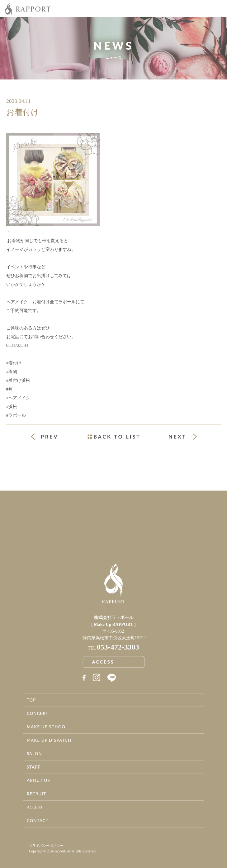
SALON (34, 754)
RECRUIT (36, 794)
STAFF (34, 767)
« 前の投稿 (50, 437)
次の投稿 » (183, 437)
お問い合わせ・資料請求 (170, 529)
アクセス (57, 529)
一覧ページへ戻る (113, 437)
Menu (218, 9)
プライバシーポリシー (46, 846)
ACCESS (34, 807)
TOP (31, 700)
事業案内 (57, 504)
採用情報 (170, 504)
